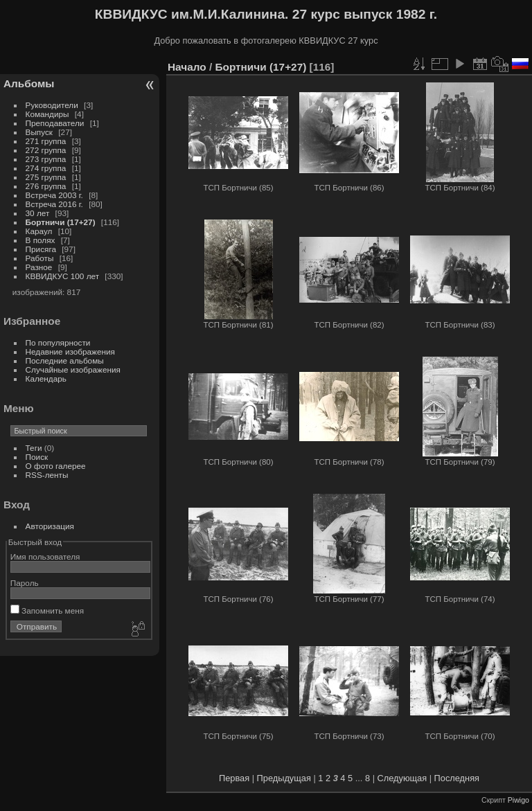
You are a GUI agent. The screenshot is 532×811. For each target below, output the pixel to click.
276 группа (46, 186)
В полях (41, 240)
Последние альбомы (65, 360)
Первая (234, 778)
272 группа (46, 150)
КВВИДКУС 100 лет (63, 276)
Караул (39, 231)
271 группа (46, 141)
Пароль (25, 583)
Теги (34, 448)
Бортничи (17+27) (61, 222)
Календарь (46, 378)
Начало (187, 67)
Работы (40, 258)
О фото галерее (56, 466)
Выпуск (39, 132)
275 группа (46, 177)
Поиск (37, 457)
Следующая (402, 778)
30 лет (38, 213)
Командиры (47, 114)
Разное (39, 267)
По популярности (58, 342)
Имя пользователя (45, 556)
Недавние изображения (70, 351)
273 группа (46, 159)
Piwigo (518, 800)
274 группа (46, 168)
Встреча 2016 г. (54, 204)
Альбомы (29, 83)
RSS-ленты (47, 475)
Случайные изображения (73, 369)
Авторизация (50, 526)
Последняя (457, 778)
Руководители (52, 105)
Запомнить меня (47, 611)
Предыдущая (284, 778)
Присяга (41, 249)
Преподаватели (55, 123)
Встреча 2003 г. (54, 195)
